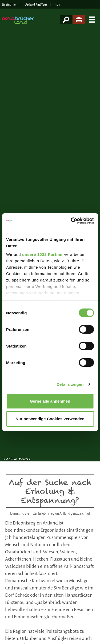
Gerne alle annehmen (50, 401)
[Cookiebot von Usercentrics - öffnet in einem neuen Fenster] (71, 221)
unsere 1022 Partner (43, 254)
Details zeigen (70, 384)
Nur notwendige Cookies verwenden (50, 419)
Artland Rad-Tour (36, 5)
